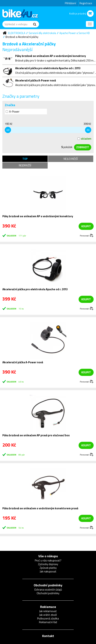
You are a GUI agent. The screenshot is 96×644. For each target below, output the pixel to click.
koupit (86, 226)
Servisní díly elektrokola (42, 33)
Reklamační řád (48, 622)
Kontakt (48, 636)
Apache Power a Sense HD (75, 33)
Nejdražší (25, 165)
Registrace (86, 3)
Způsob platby (48, 568)
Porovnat (84, 235)
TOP (25, 159)
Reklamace (48, 607)
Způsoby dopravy (48, 564)
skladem (84, 139)
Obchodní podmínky (48, 585)
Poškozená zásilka (48, 618)
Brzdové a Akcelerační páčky (22, 37)
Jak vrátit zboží (48, 615)
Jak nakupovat (48, 571)
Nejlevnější (71, 159)
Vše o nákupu (48, 556)
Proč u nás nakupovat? (48, 560)
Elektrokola (17, 33)
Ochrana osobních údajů (48, 590)
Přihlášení (70, 3)
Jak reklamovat (48, 611)
